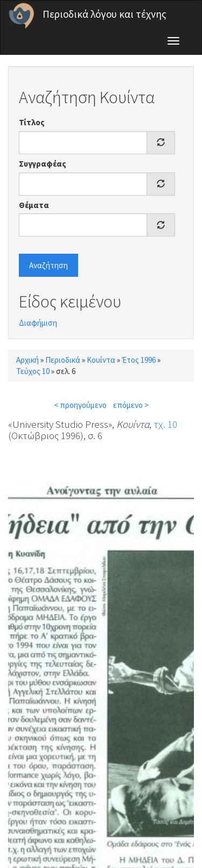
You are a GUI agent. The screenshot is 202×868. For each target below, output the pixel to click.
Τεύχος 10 (33, 371)
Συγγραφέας (43, 164)
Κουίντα (101, 360)
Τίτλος (32, 122)
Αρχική (27, 360)
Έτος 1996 (139, 360)
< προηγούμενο (80, 405)
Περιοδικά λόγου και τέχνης (105, 14)
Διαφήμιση (38, 323)
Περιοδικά (63, 360)
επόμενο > (131, 405)
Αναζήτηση (48, 265)
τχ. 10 (165, 424)
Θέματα (34, 205)
